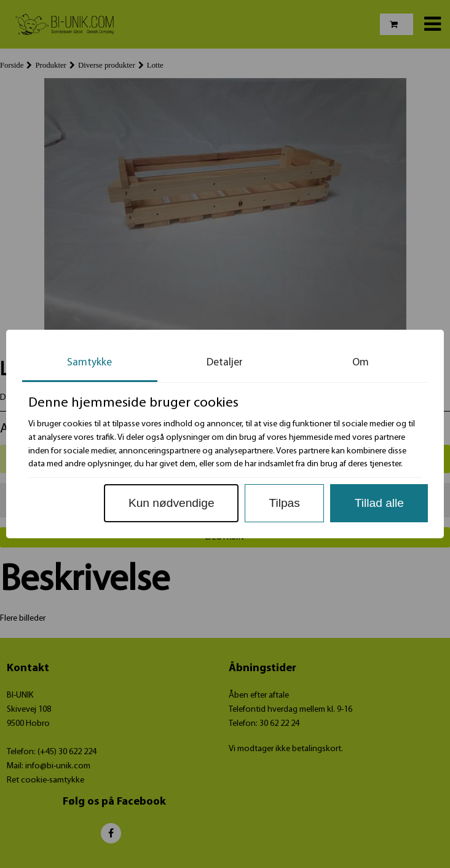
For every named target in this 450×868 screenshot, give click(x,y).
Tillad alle (379, 503)
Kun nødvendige (172, 503)
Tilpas (284, 503)
